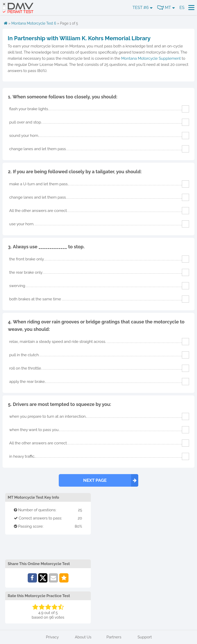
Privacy (52, 637)
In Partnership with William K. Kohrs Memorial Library (79, 38)
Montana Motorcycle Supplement (151, 58)
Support (145, 637)
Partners (114, 637)
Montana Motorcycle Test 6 (34, 23)
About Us (83, 637)
